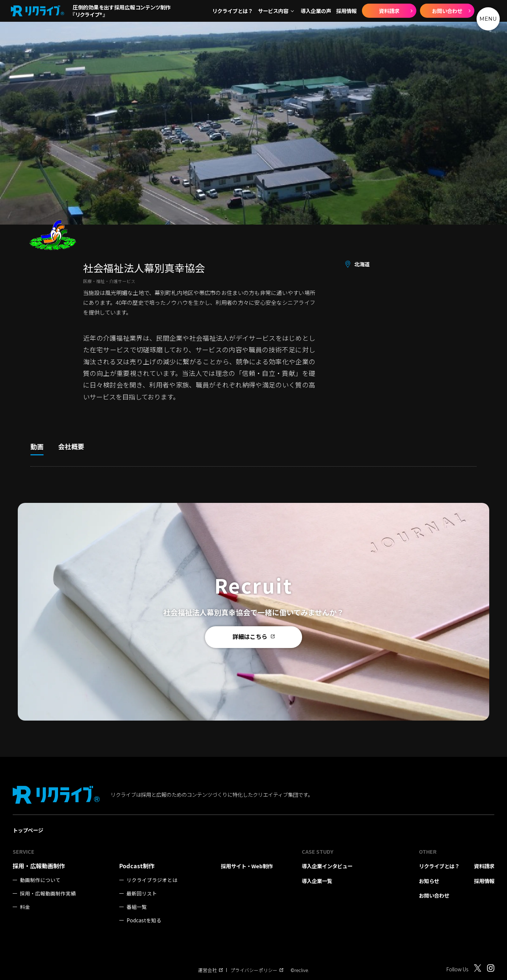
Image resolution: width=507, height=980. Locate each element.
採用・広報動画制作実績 (48, 893)
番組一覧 (137, 907)
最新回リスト (142, 893)
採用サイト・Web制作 (247, 866)
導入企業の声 (316, 11)
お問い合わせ (447, 11)
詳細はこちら (253, 637)
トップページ (28, 830)
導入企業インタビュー (327, 866)
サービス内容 (273, 11)
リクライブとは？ (232, 11)
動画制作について (40, 880)
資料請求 (389, 11)
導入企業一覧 (317, 881)
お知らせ (429, 881)
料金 (25, 907)
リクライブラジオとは (152, 880)
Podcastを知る (144, 920)
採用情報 (346, 11)
